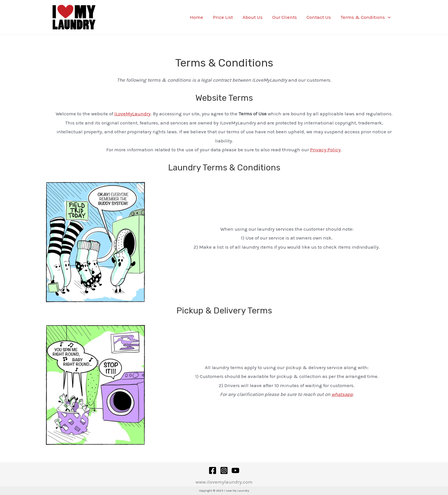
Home (197, 17)
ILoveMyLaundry (132, 114)
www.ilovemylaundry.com (224, 482)
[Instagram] (224, 470)
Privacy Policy (325, 150)
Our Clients (285, 17)
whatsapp (342, 394)
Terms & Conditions (366, 17)
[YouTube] (235, 470)
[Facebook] (213, 470)
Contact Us (319, 17)
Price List (223, 17)
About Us (253, 17)
